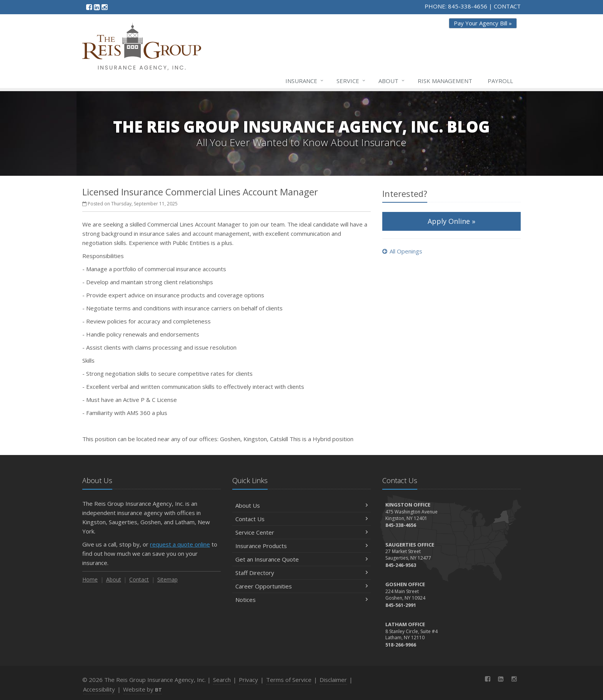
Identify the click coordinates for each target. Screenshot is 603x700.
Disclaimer (333, 680)
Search (222, 680)
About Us (301, 505)
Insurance (305, 81)
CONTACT (507, 6)
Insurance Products (301, 546)
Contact (139, 579)
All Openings (402, 251)
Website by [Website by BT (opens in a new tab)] (142, 689)
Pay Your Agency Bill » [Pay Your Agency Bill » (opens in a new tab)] (483, 23)
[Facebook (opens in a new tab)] (89, 7)
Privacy (248, 680)
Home (90, 579)
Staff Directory (301, 573)
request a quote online (180, 544)
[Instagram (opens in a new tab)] (104, 7)
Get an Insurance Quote (301, 559)
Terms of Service (289, 680)
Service (351, 81)
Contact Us (301, 519)
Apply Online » (451, 221)
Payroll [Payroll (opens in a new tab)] (500, 81)
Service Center (301, 532)
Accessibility (99, 689)
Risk (445, 81)
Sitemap (167, 579)
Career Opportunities (301, 586)
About (392, 81)
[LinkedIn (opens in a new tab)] (97, 7)
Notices (301, 600)
